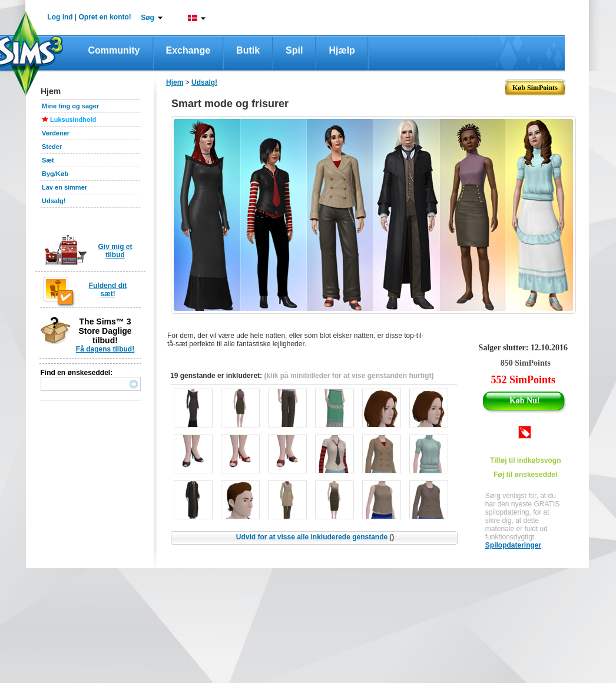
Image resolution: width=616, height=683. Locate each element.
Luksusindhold (73, 120)
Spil (294, 50)
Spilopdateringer (513, 545)
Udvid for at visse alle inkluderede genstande (315, 537)
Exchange (188, 50)
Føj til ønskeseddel (525, 475)
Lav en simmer (64, 187)
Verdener (56, 133)
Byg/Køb (55, 174)
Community (114, 50)
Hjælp (342, 50)
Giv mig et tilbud (115, 251)
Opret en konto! (105, 17)
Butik (248, 50)
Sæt (48, 160)
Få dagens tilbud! (105, 349)
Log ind (60, 17)
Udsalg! (54, 201)
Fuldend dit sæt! (108, 290)
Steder (52, 147)
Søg (148, 18)
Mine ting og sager (70, 106)
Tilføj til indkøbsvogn (525, 460)
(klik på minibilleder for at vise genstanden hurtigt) (349, 376)
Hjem (175, 82)
